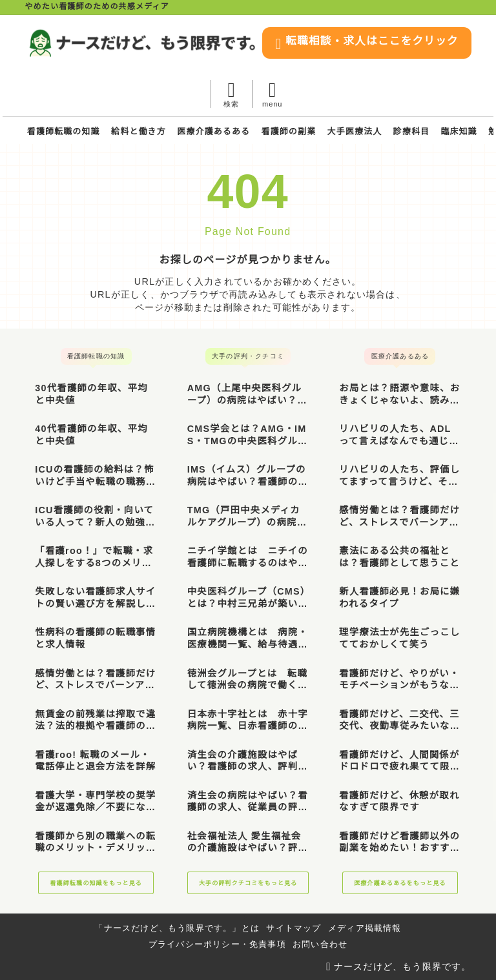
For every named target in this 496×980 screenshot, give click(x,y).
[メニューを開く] (450, 94)
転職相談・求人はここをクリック (263, 95)
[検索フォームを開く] (410, 94)
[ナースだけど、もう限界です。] (248, 43)
